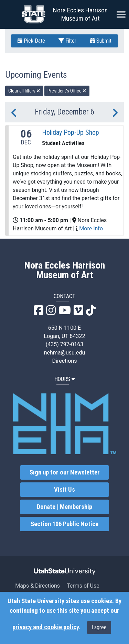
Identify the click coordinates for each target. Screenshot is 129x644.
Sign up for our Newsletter (65, 472)
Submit (101, 41)
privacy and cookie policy (45, 627)
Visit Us (64, 490)
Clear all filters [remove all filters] (24, 91)
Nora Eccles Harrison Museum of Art (80, 14)
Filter (67, 41)
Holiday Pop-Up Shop (71, 132)
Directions (65, 361)
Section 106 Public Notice (64, 524)
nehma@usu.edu (65, 353)
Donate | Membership (64, 507)
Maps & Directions (37, 586)
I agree (99, 627)
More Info (91, 228)
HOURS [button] (65, 379)
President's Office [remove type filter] (67, 91)
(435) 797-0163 (64, 344)
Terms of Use (83, 586)
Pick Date (31, 41)
